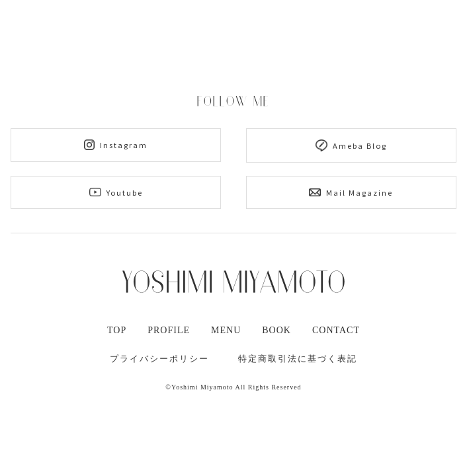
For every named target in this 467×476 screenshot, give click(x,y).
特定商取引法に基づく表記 (298, 359)
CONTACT (336, 330)
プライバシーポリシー (159, 359)
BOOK (276, 330)
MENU (226, 330)
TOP (117, 330)
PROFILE (169, 330)
